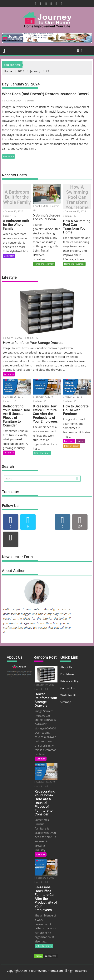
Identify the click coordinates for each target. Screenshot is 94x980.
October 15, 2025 (13, 211)
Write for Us (68, 695)
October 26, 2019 (13, 397)
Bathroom (9, 256)
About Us (66, 667)
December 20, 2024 (74, 211)
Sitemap (66, 702)
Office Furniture (42, 453)
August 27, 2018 (73, 397)
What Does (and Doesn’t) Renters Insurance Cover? (46, 94)
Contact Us (67, 688)
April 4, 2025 (40, 206)
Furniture (9, 374)
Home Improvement (44, 264)
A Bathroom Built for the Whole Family (17, 197)
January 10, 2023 (13, 338)
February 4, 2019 (43, 397)
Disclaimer (67, 674)
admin (29, 101)
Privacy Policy (69, 681)
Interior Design (72, 446)
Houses (81, 441)
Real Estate (8, 156)
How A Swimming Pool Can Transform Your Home (77, 197)
